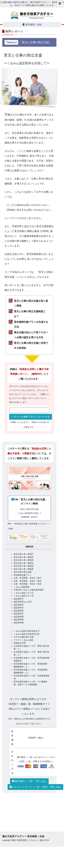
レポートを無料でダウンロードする (31, 417)
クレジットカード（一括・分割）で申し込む (35, 787)
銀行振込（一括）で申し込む (29, 781)
